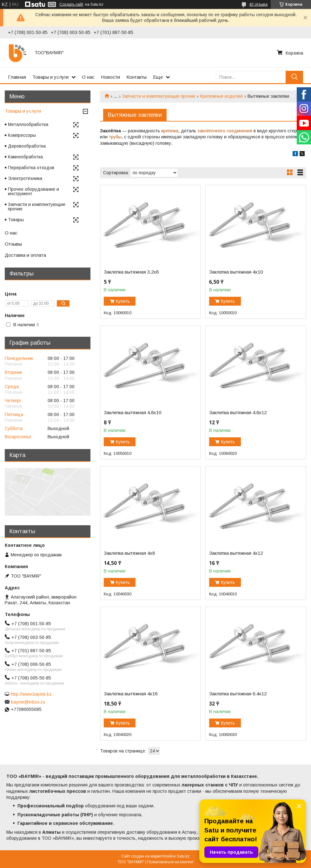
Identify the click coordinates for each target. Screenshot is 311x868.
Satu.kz (183, 856)
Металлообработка (28, 124)
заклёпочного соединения (225, 131)
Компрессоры (22, 135)
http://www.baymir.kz (31, 694)
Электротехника (25, 178)
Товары (16, 220)
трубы (115, 137)
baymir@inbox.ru (28, 702)
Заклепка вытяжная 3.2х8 (131, 272)
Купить (123, 301)
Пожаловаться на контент (170, 862)
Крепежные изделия (221, 96)
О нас (88, 77)
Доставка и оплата (25, 255)
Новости (110, 77)
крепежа (170, 131)
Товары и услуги (50, 77)
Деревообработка (27, 146)
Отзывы (13, 244)
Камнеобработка (25, 157)
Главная (17, 77)
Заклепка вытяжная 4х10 (236, 272)
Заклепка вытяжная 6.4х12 (238, 694)
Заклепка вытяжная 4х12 (236, 553)
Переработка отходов (31, 168)
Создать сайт (71, 4)
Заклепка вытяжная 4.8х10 (132, 413)
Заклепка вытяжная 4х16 (131, 694)
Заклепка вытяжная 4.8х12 (238, 413)
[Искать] (294, 77)
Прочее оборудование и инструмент (33, 191)
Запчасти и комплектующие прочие (159, 96)
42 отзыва (258, 4)
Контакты (136, 77)
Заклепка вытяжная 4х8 (129, 553)
